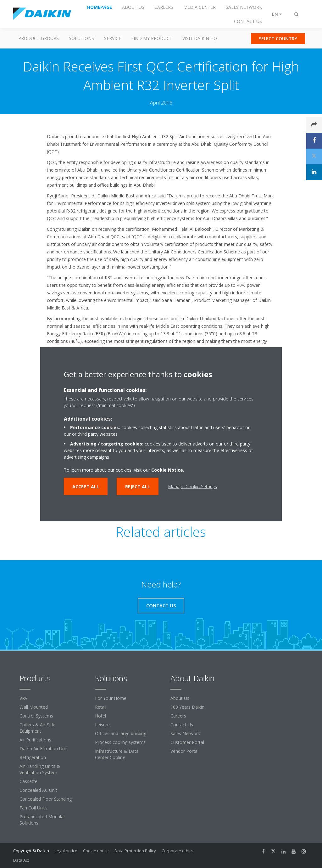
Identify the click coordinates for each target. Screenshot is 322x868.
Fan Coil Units (33, 808)
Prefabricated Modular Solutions (42, 820)
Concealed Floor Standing (46, 799)
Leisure (102, 725)
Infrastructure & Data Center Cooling (117, 754)
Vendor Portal (184, 751)
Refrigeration (33, 757)
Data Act (21, 860)
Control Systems (36, 716)
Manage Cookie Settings (193, 486)
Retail (101, 707)
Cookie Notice (167, 470)
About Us (180, 698)
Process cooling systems (120, 742)
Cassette (28, 781)
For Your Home (111, 698)
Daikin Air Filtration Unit (43, 749)
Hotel (100, 716)
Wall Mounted (34, 707)
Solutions (81, 38)
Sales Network (185, 733)
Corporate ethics (178, 851)
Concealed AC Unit (38, 790)
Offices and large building (121, 733)
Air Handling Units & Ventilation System (40, 769)
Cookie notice (96, 851)
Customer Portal (187, 742)
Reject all (138, 486)
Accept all (86, 486)
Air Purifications (35, 740)
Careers (178, 716)
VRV (23, 698)
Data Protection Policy (135, 851)
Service (113, 38)
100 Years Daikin (187, 707)
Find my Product (152, 38)
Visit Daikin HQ (200, 38)
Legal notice (66, 851)
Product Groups (39, 38)
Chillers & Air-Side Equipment (37, 728)
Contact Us (182, 725)
